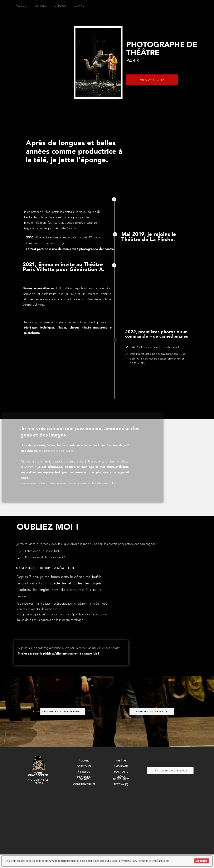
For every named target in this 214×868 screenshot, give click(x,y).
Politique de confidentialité (154, 861)
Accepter (202, 861)
